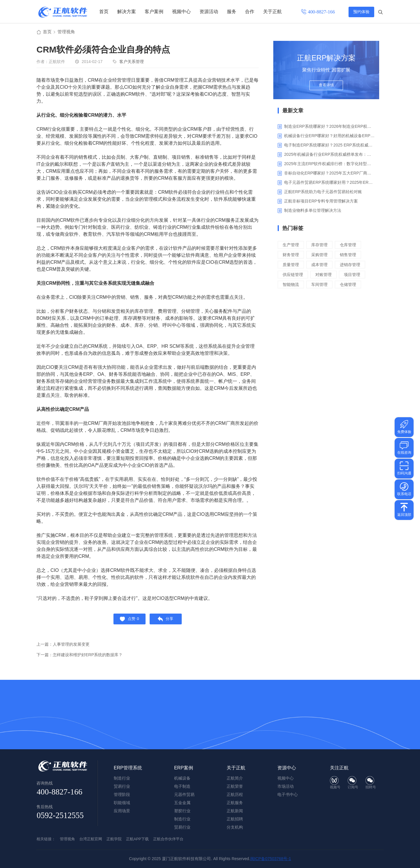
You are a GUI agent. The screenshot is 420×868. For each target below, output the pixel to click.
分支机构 (235, 827)
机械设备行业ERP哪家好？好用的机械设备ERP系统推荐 (329, 137)
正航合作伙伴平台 (168, 839)
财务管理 (291, 255)
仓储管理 (351, 285)
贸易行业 (182, 827)
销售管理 (351, 255)
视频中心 (181, 12)
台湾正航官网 (91, 839)
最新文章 (293, 111)
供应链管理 (294, 275)
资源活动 (209, 12)
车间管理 (321, 285)
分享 (167, 621)
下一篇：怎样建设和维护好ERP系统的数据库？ (83, 657)
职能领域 (122, 803)
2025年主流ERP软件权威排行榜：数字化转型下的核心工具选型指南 (329, 165)
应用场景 (122, 811)
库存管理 (321, 246)
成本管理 (321, 265)
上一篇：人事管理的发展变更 (65, 647)
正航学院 (114, 839)
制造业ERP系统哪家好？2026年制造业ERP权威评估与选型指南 (329, 127)
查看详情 (326, 88)
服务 (232, 12)
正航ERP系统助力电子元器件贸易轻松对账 (323, 193)
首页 (104, 12)
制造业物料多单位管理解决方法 (313, 211)
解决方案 (127, 12)
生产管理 (291, 246)
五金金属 (182, 803)
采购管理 (321, 255)
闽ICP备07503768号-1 (271, 859)
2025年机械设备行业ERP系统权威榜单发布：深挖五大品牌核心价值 (329, 155)
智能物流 (291, 285)
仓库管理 (351, 246)
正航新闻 (235, 811)
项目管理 (355, 275)
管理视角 (67, 33)
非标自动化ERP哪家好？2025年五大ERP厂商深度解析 (329, 174)
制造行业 (182, 819)
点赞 (128, 621)
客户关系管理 (132, 62)
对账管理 (325, 275)
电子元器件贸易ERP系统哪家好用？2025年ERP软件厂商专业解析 (329, 183)
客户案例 (154, 12)
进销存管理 (353, 265)
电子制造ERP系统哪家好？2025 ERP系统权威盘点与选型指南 (329, 146)
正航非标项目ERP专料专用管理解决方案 (321, 202)
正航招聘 (235, 819)
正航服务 (235, 803)
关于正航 (272, 12)
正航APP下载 (137, 839)
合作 (250, 12)
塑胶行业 (182, 811)
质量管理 (291, 265)
